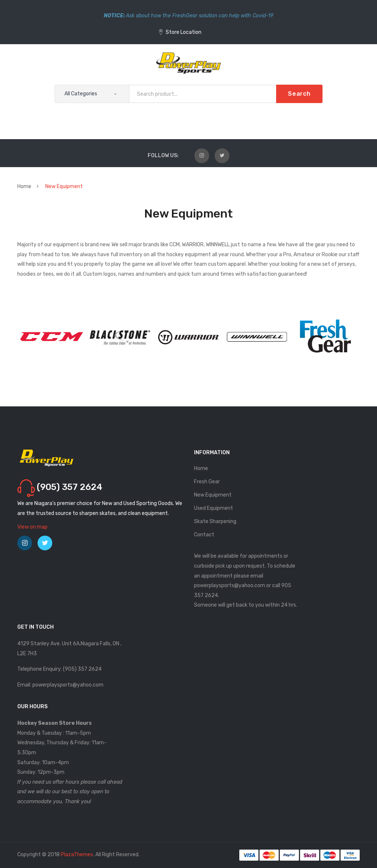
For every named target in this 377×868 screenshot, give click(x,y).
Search (299, 94)
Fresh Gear (207, 482)
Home (24, 186)
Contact (204, 535)
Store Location (180, 32)
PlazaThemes (77, 855)
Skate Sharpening (215, 521)
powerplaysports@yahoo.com (230, 585)
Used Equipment (214, 508)
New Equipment (213, 495)
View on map (32, 527)
